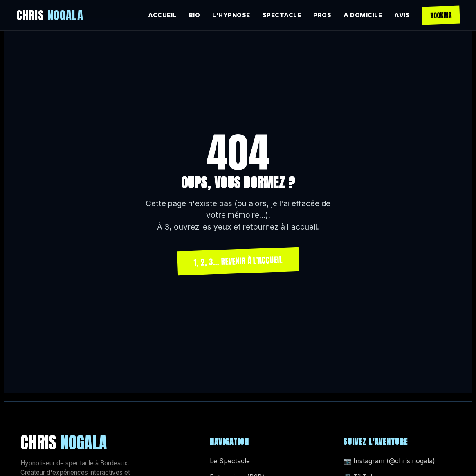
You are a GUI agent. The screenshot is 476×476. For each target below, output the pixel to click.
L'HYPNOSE (231, 15)
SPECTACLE (282, 15)
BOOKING (441, 15)
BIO (195, 15)
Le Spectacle (230, 461)
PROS (322, 15)
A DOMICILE (363, 15)
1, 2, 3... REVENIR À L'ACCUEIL (238, 261)
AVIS (402, 15)
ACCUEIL (162, 15)
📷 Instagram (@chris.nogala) (389, 461)
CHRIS (50, 15)
